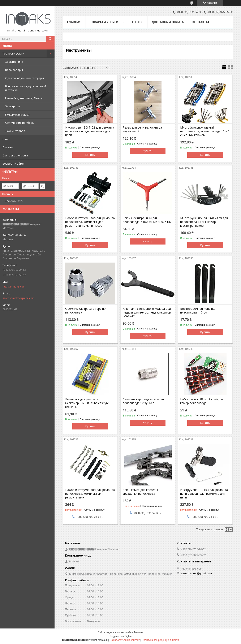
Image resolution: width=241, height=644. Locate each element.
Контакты (201, 22)
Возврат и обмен (14, 164)
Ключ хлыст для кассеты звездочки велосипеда (140, 492)
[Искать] (50, 39)
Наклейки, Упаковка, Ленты (24, 98)
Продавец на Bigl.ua (121, 636)
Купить (90, 155)
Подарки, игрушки (17, 114)
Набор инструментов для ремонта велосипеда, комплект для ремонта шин (90, 494)
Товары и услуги (13, 53)
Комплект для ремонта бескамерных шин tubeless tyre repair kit (87, 403)
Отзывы (8, 147)
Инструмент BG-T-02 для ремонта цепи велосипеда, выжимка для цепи (90, 131)
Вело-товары (14, 70)
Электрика (12, 106)
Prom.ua (138, 632)
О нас (6, 139)
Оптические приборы (20, 123)
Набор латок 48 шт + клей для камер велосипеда (202, 401)
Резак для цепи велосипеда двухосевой (142, 129)
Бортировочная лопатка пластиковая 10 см (198, 311)
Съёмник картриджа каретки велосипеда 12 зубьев (143, 401)
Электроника (14, 62)
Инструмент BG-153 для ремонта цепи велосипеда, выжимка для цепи (204, 494)
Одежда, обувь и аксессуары (25, 78)
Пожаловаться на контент (125, 640)
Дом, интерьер (15, 131)
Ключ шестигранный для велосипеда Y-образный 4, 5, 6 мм (147, 220)
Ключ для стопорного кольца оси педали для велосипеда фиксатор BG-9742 (147, 312)
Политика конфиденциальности (160, 640)
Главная (74, 22)
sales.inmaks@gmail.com (18, 298)
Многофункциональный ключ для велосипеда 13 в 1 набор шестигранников (204, 222)
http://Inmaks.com (14, 286)
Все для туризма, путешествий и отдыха (26, 88)
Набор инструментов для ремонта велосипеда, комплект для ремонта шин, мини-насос (90, 222)
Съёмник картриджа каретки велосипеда (86, 311)
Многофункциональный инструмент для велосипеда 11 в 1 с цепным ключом (205, 131)
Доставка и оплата (15, 155)
